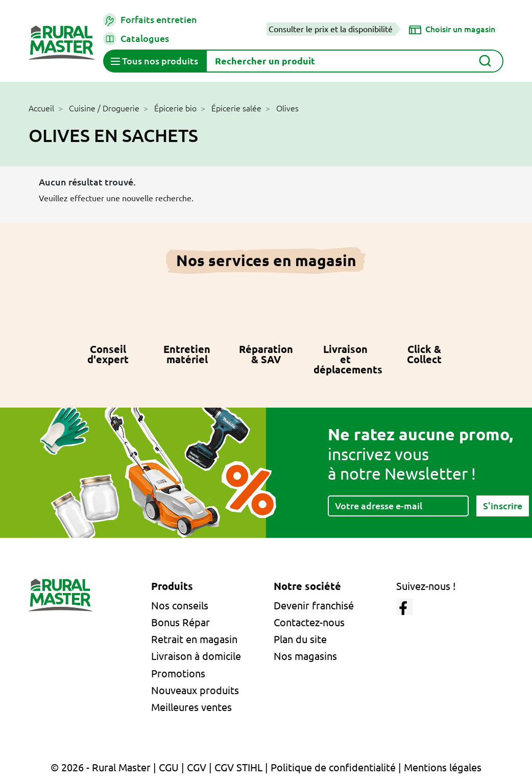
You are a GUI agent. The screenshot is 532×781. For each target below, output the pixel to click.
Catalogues (136, 39)
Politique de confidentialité (333, 767)
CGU (169, 767)
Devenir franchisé (314, 606)
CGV (197, 767)
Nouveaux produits (195, 690)
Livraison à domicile (196, 656)
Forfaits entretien (150, 20)
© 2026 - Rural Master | (105, 767)
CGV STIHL (238, 767)
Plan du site (300, 639)
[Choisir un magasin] (452, 29)
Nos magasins (305, 656)
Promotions (178, 673)
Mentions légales (443, 767)
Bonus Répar (180, 622)
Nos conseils (180, 606)
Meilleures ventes (191, 707)
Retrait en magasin (194, 639)
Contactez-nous (309, 622)
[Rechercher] (355, 61)
